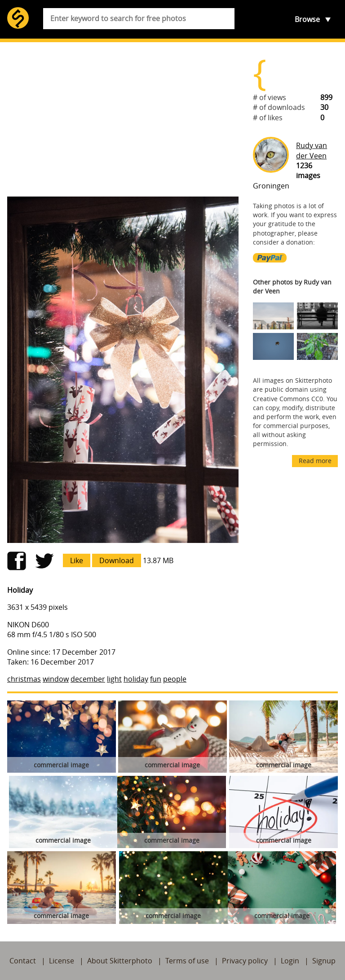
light (114, 679)
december (88, 679)
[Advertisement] (123, 119)
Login (290, 961)
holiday (136, 679)
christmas (24, 679)
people (175, 679)
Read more (315, 461)
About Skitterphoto (120, 961)
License (62, 961)
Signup (324, 961)
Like (77, 560)
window (56, 679)
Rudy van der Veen (312, 150)
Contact (23, 961)
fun (156, 679)
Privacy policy (245, 961)
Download (117, 560)
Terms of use (187, 961)
